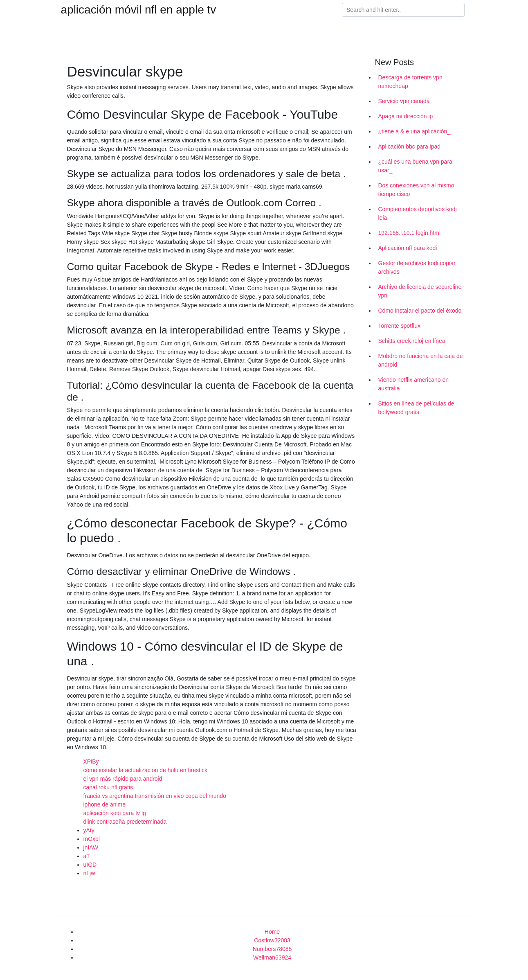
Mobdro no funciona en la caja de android (421, 360)
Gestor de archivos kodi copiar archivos (417, 267)
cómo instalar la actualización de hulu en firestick (146, 770)
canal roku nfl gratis (108, 787)
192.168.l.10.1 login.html (410, 233)
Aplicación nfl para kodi (408, 248)
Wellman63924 (272, 957)
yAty (89, 830)
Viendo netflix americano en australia (414, 384)
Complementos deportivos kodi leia (418, 213)
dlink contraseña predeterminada (125, 822)
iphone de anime (105, 804)
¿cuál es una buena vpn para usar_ (415, 166)
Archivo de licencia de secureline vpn (420, 291)
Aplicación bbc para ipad (410, 146)
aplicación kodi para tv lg (115, 813)
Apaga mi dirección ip (406, 116)
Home (272, 932)
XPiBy (91, 761)
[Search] (403, 10)
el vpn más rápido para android (123, 779)
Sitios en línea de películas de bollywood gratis (416, 408)
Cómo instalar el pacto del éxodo (420, 311)
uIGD (90, 865)
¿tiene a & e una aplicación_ (415, 131)
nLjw (89, 873)
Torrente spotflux (400, 326)
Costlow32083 (272, 940)
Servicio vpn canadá (404, 101)
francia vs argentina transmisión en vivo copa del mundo (155, 796)
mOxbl (92, 839)
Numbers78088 (272, 949)
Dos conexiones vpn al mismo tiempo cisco (416, 190)
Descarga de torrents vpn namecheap (410, 82)
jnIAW (91, 847)
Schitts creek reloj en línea (412, 341)
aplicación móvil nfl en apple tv (139, 10)
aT (87, 856)
